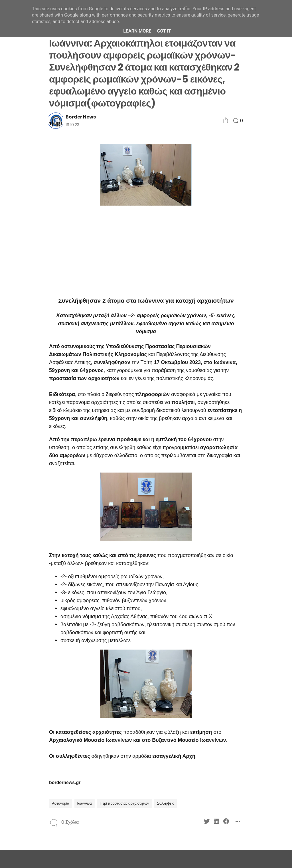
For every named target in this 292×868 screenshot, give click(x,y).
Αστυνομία (61, 803)
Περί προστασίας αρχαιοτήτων (124, 803)
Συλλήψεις (166, 803)
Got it (164, 31)
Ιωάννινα (85, 803)
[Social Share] (226, 121)
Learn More (137, 31)
